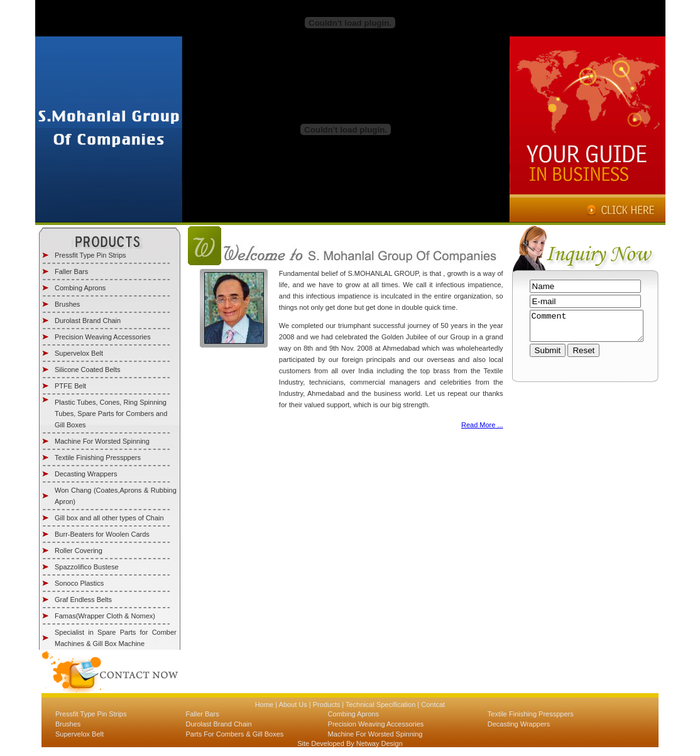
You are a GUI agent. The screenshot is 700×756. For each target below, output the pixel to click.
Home (264, 704)
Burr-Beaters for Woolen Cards (102, 534)
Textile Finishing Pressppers (98, 457)
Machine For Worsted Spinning (102, 441)
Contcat (432, 704)
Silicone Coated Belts (88, 370)
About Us (292, 704)
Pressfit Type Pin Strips (90, 255)
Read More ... (482, 425)
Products (325, 704)
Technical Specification (380, 704)
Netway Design (379, 743)
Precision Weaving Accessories (103, 337)
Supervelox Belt (79, 353)
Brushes (67, 304)
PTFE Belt (70, 386)
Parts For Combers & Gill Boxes (234, 734)
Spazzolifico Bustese (87, 567)
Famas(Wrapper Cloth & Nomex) (105, 616)
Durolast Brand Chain (88, 320)
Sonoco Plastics (79, 583)
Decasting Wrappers (86, 474)
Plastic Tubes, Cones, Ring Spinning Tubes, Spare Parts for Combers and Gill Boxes (111, 414)
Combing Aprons (80, 288)
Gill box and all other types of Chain (109, 518)
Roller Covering (79, 551)
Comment (587, 329)
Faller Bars (71, 271)
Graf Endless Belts (83, 600)
